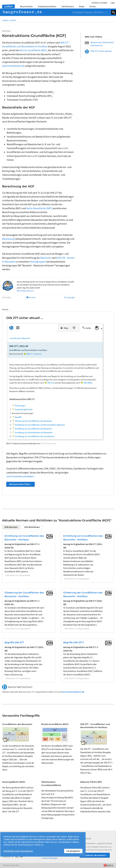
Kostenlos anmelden (100, 3)
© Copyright (70, 297)
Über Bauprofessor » (26, 291)
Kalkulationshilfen (47, 6)
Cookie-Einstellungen (49, 858)
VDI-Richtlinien (32, 527)
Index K (13, 20)
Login (113, 3)
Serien (93, 6)
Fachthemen (68, 6)
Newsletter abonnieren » (95, 855)
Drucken (31, 297)
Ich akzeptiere (73, 851)
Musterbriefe (26, 6)
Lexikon (9, 6)
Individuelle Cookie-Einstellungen (18, 851)
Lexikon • (6, 20)
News (82, 6)
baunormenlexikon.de (73, 692)
